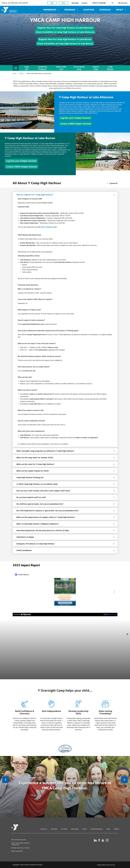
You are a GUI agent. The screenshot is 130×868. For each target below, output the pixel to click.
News (108, 829)
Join (52, 3)
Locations (89, 10)
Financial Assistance (97, 829)
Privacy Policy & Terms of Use (106, 865)
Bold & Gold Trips (61, 68)
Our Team (64, 829)
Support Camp (96, 68)
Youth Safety (75, 829)
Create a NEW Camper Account (76, 124)
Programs (71, 10)
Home (14, 73)
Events (85, 829)
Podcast (116, 829)
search (113, 3)
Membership (51, 10)
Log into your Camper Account (75, 118)
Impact (121, 10)
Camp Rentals (110, 68)
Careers (84, 3)
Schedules (105, 10)
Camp (21, 73)
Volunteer (75, 3)
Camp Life (27, 68)
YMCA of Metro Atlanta (15, 3)
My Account (123, 3)
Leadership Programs (42, 68)
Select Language (99, 3)
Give (63, 3)
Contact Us (44, 829)
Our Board (54, 829)
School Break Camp (79, 68)
